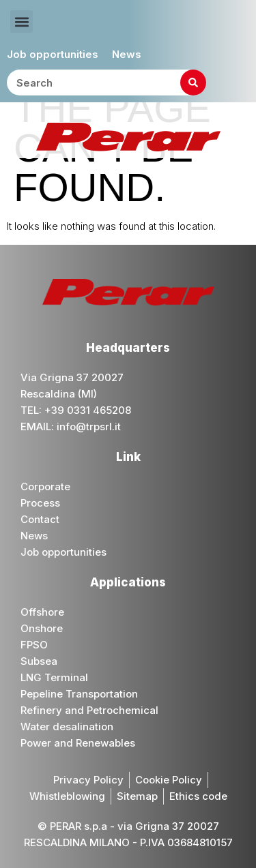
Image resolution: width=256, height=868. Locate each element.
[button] (22, 21)
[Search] (193, 83)
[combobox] (106, 83)
